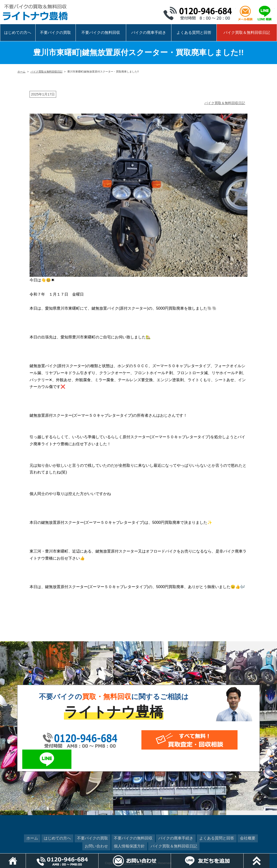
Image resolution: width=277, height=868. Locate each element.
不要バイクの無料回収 (101, 33)
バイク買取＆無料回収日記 (247, 33)
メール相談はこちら (245, 13)
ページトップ (277, 856)
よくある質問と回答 (194, 33)
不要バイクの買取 (55, 33)
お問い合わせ (96, 826)
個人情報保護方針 (129, 826)
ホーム (21, 72)
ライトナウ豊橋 (132, 843)
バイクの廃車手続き (149, 33)
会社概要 (248, 819)
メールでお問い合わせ (166, 740)
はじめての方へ (18, 33)
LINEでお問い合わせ (236, 740)
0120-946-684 (199, 13)
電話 (100, 856)
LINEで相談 (265, 13)
